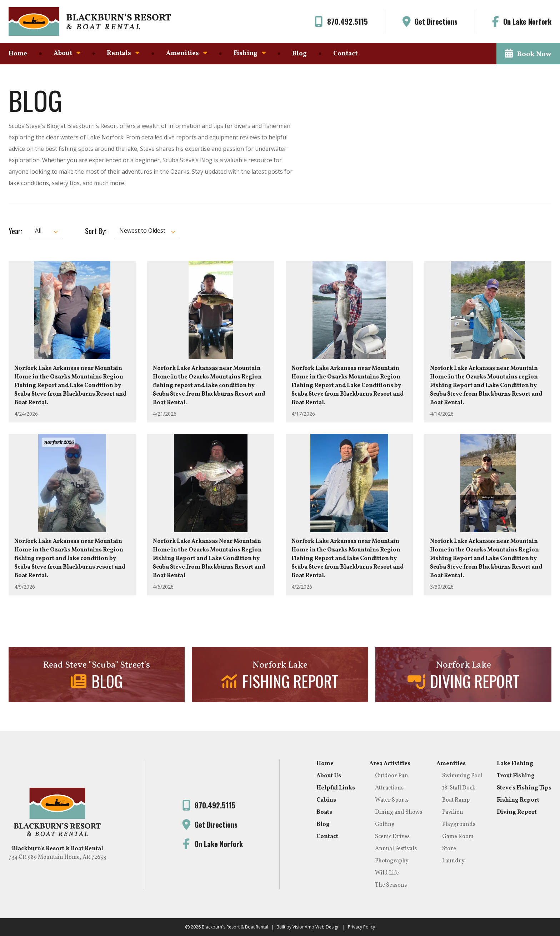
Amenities (187, 53)
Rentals (123, 53)
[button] (528, 54)
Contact (345, 54)
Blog (299, 54)
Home (18, 54)
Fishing (250, 53)
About (67, 53)
